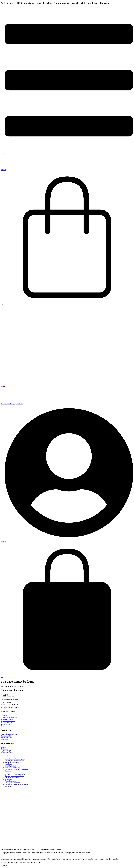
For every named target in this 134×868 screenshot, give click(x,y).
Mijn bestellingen (6, 751)
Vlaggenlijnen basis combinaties (14, 761)
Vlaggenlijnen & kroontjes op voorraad (17, 769)
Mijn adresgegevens (7, 752)
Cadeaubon (8, 771)
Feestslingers (9, 764)
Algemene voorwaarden (8, 721)
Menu (3, 387)
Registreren (4, 749)
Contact (3, 726)
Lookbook (4, 716)
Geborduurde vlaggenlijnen (13, 762)
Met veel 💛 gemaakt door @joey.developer (14, 756)
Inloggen (3, 747)
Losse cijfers (5, 739)
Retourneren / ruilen (7, 719)
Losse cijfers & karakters (12, 767)
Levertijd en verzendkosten (9, 717)
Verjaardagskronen (6, 737)
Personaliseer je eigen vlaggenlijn (15, 759)
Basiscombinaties (6, 736)
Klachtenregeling (6, 724)
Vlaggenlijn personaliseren (9, 734)
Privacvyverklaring (7, 723)
